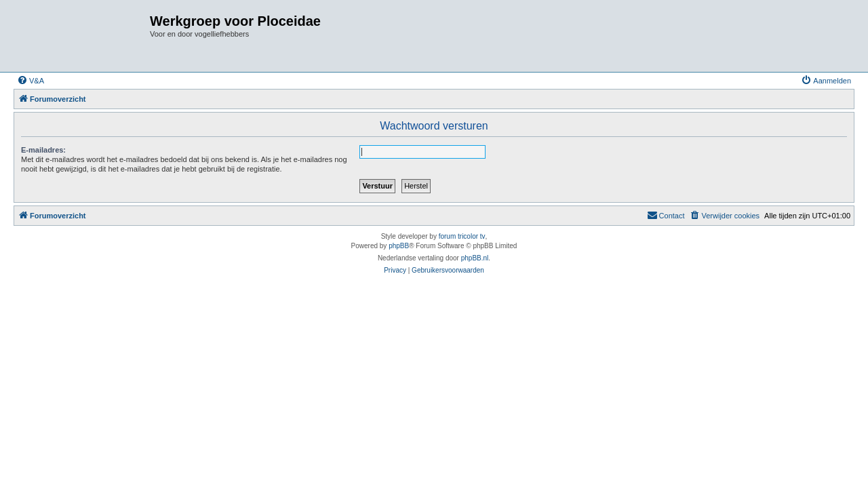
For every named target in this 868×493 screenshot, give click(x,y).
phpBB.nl (475, 258)
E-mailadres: (43, 150)
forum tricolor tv (462, 236)
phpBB (399, 246)
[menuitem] (31, 81)
